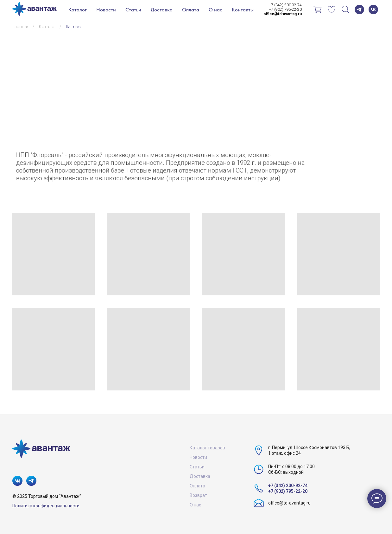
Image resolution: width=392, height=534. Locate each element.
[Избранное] (332, 10)
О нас (215, 10)
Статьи (133, 10)
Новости (106, 10)
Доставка (162, 10)
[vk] (373, 10)
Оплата (191, 10)
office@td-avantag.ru (289, 503)
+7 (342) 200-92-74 (285, 5)
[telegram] (359, 10)
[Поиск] (345, 10)
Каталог (78, 10)
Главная (21, 27)
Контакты (243, 10)
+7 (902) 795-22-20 (285, 10)
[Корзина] (318, 10)
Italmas (73, 27)
